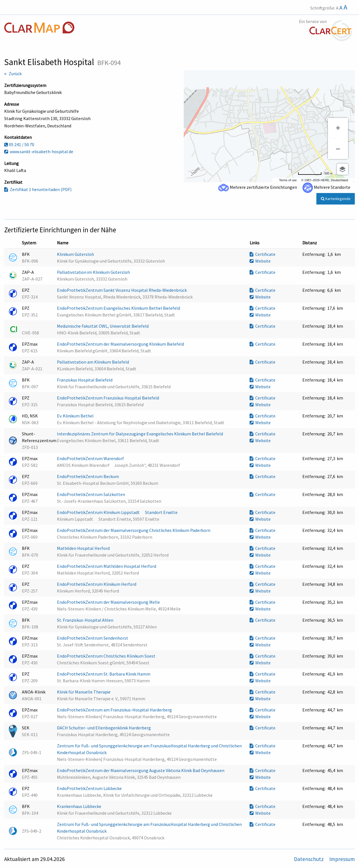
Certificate (263, 254)
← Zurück (13, 74)
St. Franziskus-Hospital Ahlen (86, 620)
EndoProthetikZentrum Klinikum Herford (97, 584)
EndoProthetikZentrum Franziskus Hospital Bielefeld (108, 398)
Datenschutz (309, 859)
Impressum (342, 859)
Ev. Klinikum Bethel (76, 416)
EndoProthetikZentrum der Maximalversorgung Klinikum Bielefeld (121, 344)
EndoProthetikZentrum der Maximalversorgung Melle (109, 602)
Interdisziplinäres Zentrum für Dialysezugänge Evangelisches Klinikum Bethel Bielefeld (140, 434)
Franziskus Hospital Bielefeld (85, 380)
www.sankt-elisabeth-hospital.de (39, 151)
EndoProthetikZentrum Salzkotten (91, 494)
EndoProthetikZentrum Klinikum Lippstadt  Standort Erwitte (118, 512)
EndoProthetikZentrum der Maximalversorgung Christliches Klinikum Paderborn (134, 530)
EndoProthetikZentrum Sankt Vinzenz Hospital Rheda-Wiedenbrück (122, 290)
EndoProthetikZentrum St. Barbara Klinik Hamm (104, 674)
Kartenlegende (336, 199)
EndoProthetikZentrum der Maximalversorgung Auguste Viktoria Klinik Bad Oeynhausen (141, 770)
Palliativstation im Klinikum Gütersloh (94, 272)
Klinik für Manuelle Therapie (84, 692)
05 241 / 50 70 (19, 144)
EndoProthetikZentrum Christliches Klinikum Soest (107, 656)
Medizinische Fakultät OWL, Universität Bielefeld (103, 326)
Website (260, 261)
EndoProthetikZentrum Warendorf (91, 458)
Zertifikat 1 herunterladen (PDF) (38, 189)
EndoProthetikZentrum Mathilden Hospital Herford (107, 566)
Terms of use (288, 180)
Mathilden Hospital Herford (84, 548)
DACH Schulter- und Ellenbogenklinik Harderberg (104, 728)
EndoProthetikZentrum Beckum (88, 476)
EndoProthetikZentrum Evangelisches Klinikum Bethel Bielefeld (119, 308)
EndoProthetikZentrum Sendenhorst (93, 638)
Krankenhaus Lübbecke (80, 806)
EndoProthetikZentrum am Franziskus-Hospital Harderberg (115, 710)
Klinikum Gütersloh (76, 254)
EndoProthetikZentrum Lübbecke (90, 788)
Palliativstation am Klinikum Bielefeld (93, 362)
